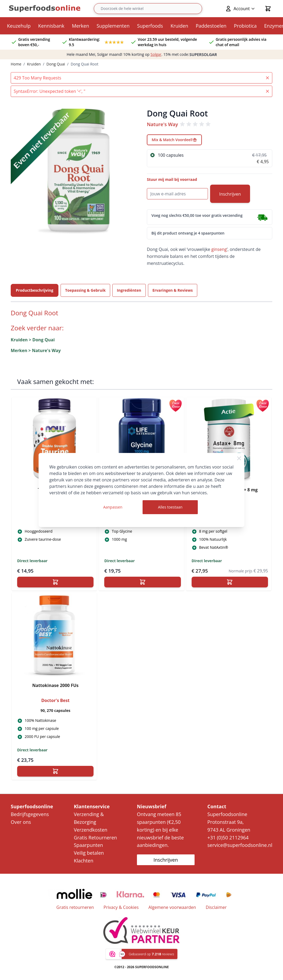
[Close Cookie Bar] (239, 458)
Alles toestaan (170, 507)
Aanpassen (113, 507)
